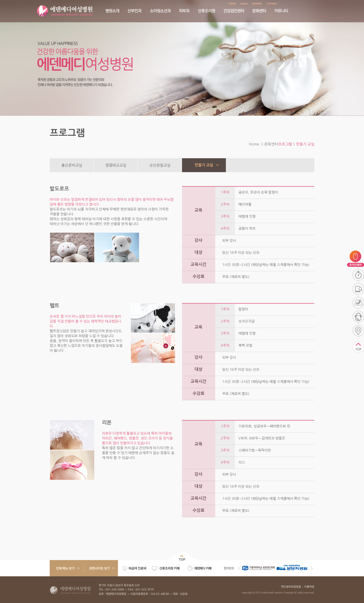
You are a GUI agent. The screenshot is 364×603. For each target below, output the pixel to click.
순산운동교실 (160, 165)
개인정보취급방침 (291, 587)
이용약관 (309, 587)
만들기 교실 (204, 165)
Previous (239, 568)
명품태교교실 (116, 165)
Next (312, 568)
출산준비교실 (72, 165)
